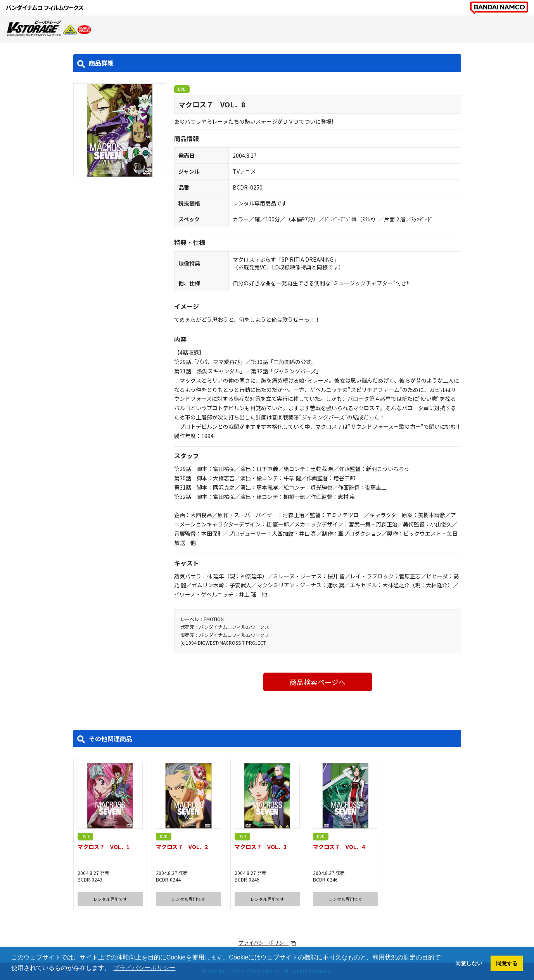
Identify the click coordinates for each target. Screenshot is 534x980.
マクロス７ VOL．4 (339, 847)
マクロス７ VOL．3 (261, 847)
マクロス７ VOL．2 (182, 847)
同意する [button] (507, 963)
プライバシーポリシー (264, 943)
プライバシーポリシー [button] (144, 968)
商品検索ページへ (318, 682)
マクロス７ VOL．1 (104, 847)
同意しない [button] (469, 963)
